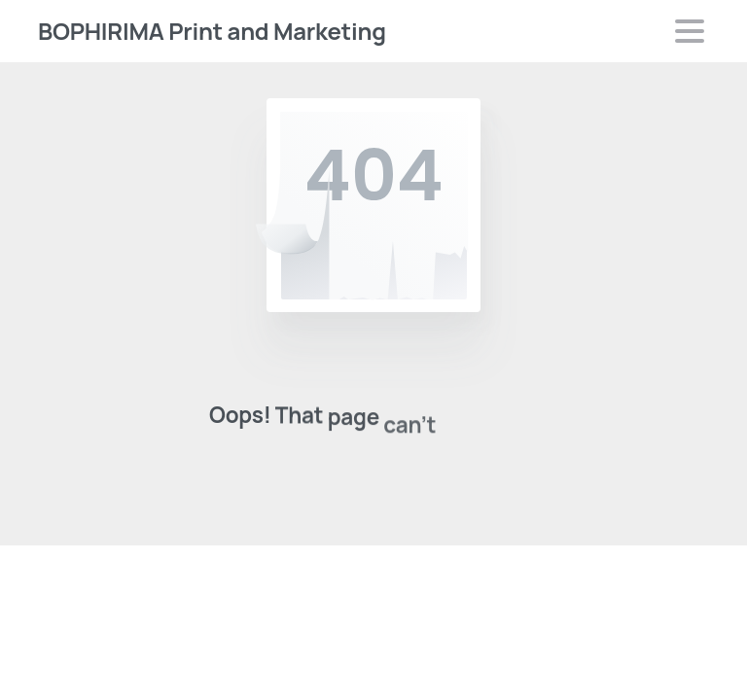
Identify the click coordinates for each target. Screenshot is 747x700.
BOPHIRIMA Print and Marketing (212, 31)
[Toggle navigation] (690, 31)
